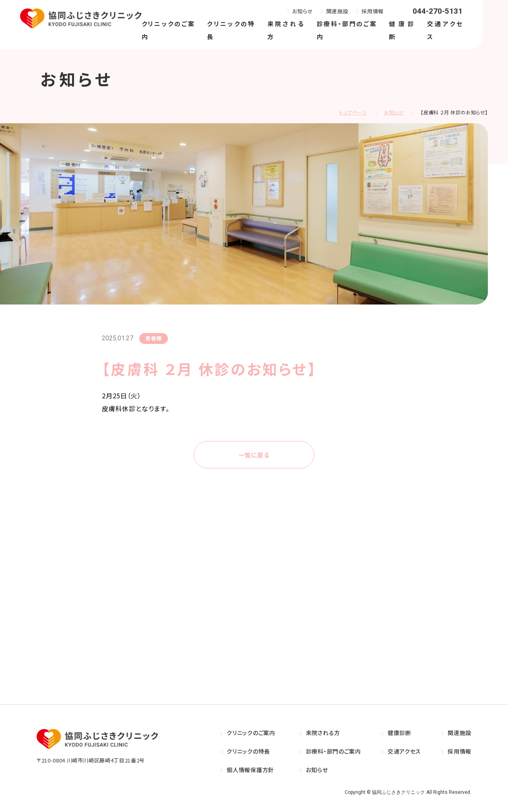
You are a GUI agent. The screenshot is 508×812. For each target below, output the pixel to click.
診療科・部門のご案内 (334, 752)
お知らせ (303, 11)
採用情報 (373, 11)
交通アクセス (404, 752)
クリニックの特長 (248, 752)
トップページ (353, 112)
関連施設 (338, 11)
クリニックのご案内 (251, 733)
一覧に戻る (254, 455)
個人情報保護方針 (250, 771)
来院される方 (323, 733)
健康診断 (400, 733)
